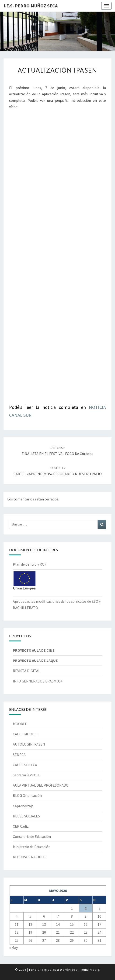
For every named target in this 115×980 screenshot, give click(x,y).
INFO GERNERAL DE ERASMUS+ (38, 681)
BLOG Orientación (27, 795)
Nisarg (95, 970)
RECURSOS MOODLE (29, 857)
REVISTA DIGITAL (26, 671)
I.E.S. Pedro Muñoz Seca (31, 6)
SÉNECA (19, 755)
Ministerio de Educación (32, 847)
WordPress (69, 970)
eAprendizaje (23, 806)
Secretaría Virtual (27, 775)
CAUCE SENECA (25, 765)
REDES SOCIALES (26, 816)
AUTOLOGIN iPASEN (29, 744)
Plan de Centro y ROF (30, 564)
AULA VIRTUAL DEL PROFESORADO (41, 785)
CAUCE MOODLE (26, 734)
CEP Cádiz (21, 826)
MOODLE (20, 724)
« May (13, 948)
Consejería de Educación (32, 836)
